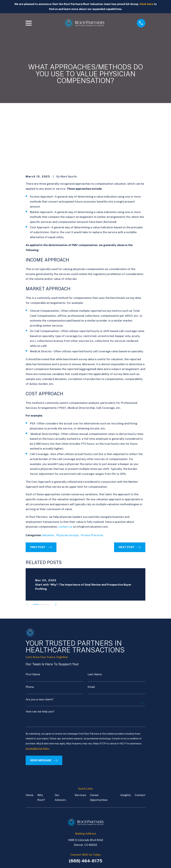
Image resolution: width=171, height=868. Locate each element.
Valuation (48, 485)
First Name (33, 625)
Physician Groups (67, 485)
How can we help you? (40, 662)
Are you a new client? (40, 650)
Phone (30, 637)
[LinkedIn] (82, 826)
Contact (140, 745)
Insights (126, 745)
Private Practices (92, 485)
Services (80, 745)
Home (30, 745)
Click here (146, 4)
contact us (65, 477)
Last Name (95, 625)
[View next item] (57, 555)
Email (91, 637)
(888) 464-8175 (85, 811)
